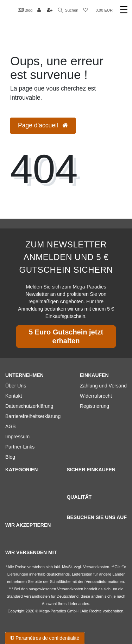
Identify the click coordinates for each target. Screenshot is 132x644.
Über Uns (16, 386)
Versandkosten (37, 596)
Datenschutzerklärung (29, 406)
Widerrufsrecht (96, 396)
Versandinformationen (105, 582)
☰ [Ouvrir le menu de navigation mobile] (124, 10)
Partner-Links (20, 447)
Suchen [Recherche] (68, 10)
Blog (25, 10)
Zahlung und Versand (103, 386)
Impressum (17, 437)
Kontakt (14, 396)
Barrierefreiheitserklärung (33, 416)
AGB (11, 426)
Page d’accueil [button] (43, 125)
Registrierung (95, 406)
